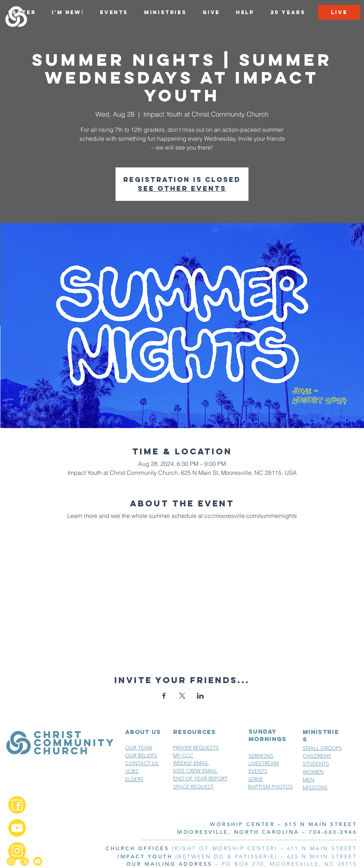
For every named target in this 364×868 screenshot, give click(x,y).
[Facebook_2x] (17, 805)
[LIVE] (339, 12)
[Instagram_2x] (17, 851)
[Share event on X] (182, 696)
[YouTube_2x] (17, 828)
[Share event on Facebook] (164, 696)
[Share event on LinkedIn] (200, 696)
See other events (182, 188)
